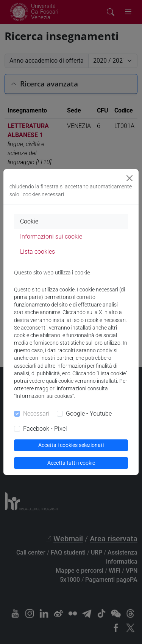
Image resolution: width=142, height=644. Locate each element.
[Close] (130, 178)
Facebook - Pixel (45, 429)
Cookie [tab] (29, 221)
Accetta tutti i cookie (71, 463)
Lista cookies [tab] (37, 252)
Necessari (36, 414)
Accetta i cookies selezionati (71, 445)
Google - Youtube (89, 414)
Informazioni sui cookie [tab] (51, 236)
